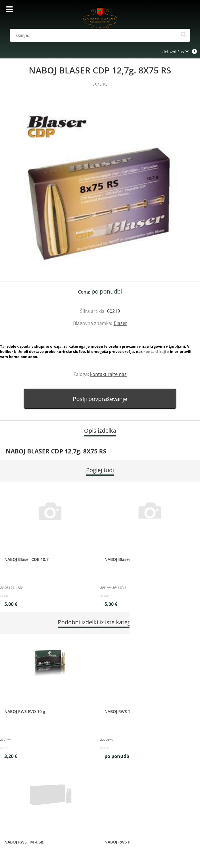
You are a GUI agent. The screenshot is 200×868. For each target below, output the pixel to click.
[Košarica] (184, 10)
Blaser (120, 323)
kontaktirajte (156, 351)
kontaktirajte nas (108, 374)
